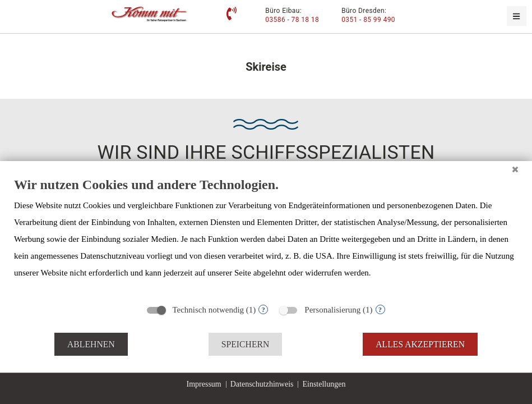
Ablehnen (91, 344)
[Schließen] (515, 169)
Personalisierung (332, 310)
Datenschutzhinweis (262, 384)
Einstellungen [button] (324, 384)
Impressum (204, 384)
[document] (266, 237)
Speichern (246, 344)
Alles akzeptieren (420, 344)
